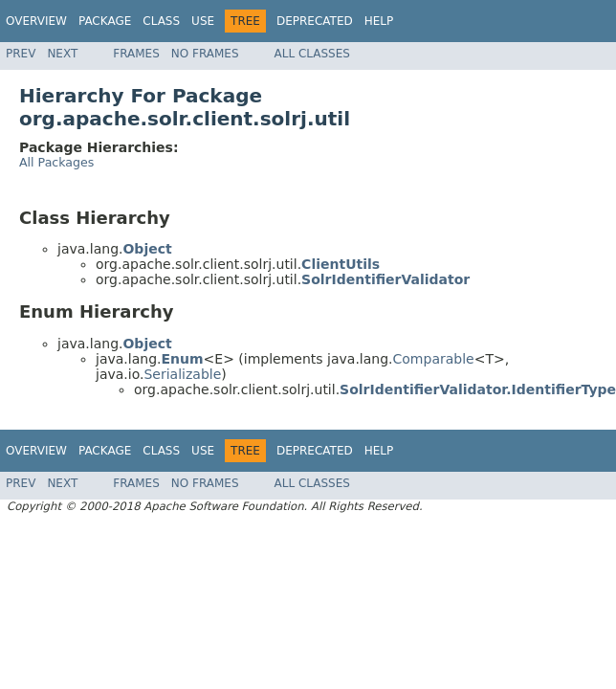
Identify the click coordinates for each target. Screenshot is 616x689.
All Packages (56, 162)
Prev (21, 54)
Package (105, 21)
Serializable (182, 374)
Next (62, 54)
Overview (36, 21)
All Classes (312, 54)
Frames (136, 54)
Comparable (434, 359)
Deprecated (315, 21)
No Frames (205, 54)
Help (379, 21)
